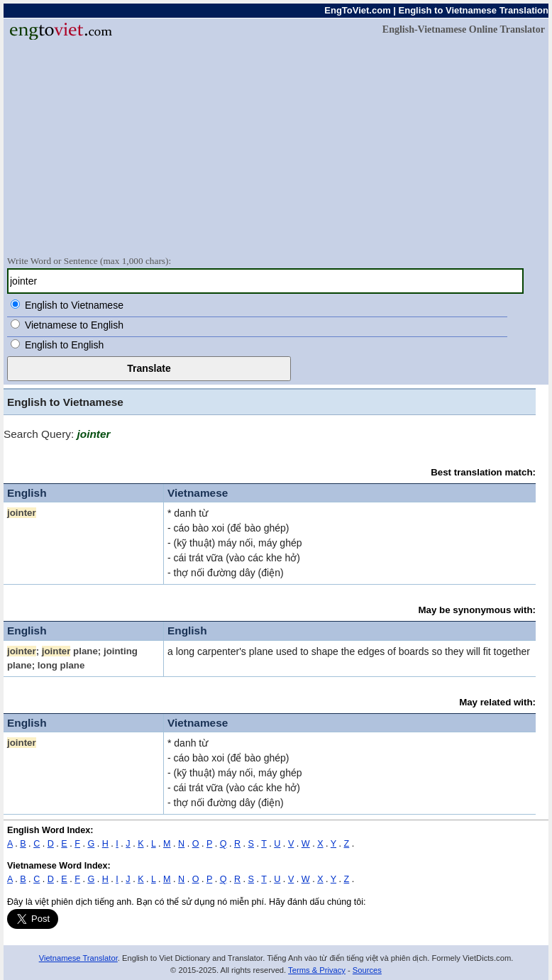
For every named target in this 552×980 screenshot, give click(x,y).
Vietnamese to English (74, 325)
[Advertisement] (276, 147)
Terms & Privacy (317, 970)
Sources (367, 970)
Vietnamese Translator (78, 958)
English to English (64, 345)
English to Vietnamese (74, 305)
